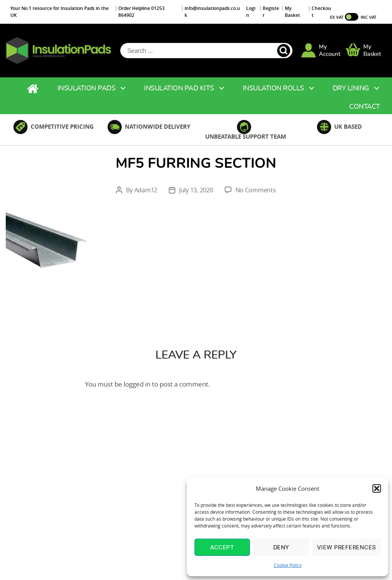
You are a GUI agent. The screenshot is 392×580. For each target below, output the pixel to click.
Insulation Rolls (273, 89)
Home (34, 89)
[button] (377, 488)
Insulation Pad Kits (179, 89)
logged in (137, 384)
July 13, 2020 (196, 190)
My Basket (292, 12)
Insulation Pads (87, 89)
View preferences (347, 547)
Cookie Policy (288, 565)
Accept (222, 547)
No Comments (256, 190)
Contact (365, 107)
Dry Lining (351, 89)
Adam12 (146, 190)
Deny (281, 547)
